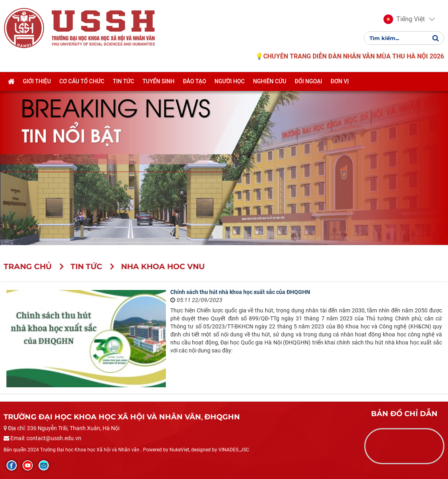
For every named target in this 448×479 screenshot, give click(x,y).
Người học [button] (229, 81)
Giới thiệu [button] (37, 81)
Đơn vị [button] (340, 81)
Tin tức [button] (123, 81)
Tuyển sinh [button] (159, 81)
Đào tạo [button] (194, 81)
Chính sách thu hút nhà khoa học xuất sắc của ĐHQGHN (240, 292)
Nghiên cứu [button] (270, 81)
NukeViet (179, 450)
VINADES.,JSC (234, 450)
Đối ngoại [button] (308, 81)
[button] (404, 19)
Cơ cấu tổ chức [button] (82, 81)
